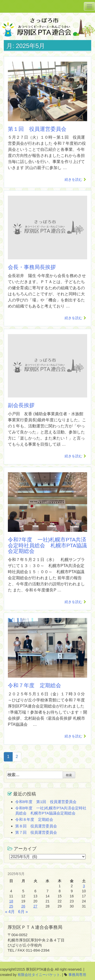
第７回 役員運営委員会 (36, 832)
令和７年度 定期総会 (34, 685)
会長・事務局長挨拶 (32, 267)
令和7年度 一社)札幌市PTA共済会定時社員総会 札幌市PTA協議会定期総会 (47, 545)
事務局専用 (77, 975)
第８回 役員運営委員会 (36, 826)
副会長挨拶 (21, 405)
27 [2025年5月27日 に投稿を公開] (35, 906)
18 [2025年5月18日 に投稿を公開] (11, 901)
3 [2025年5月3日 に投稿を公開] (84, 886)
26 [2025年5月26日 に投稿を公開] (23, 906)
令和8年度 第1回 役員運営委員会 (46, 802)
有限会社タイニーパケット (39, 975)
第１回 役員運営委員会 (37, 129)
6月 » (23, 912)
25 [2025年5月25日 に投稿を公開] (11, 906)
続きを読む (73, 179)
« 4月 (10, 912)
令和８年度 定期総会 (34, 819)
